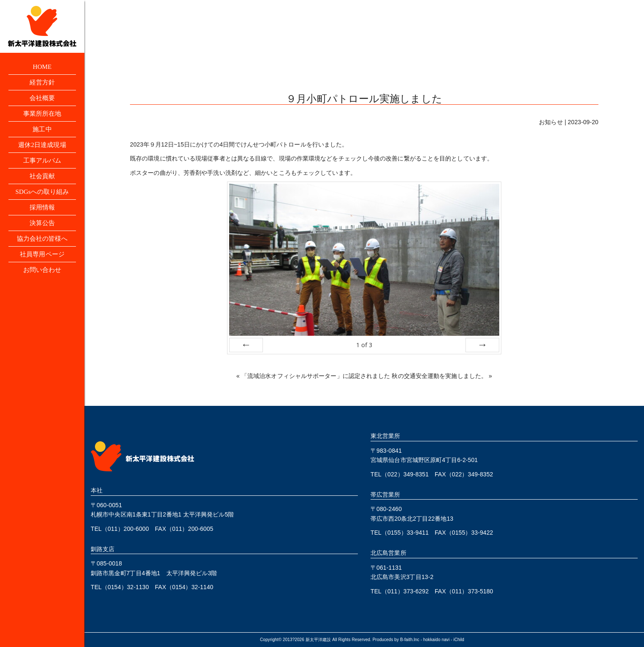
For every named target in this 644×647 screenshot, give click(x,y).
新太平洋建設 (318, 640)
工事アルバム (42, 166)
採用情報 (42, 215)
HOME (42, 67)
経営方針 (42, 83)
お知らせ (551, 122)
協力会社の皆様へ (42, 248)
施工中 (42, 133)
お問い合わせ (42, 281)
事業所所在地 (42, 116)
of (364, 345)
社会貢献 (42, 182)
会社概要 (42, 100)
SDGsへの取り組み (42, 199)
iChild (459, 640)
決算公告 (42, 232)
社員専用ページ (42, 265)
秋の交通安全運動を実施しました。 (439, 376)
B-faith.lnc (410, 640)
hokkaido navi (436, 640)
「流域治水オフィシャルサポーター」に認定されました (316, 376)
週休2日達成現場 (42, 149)
